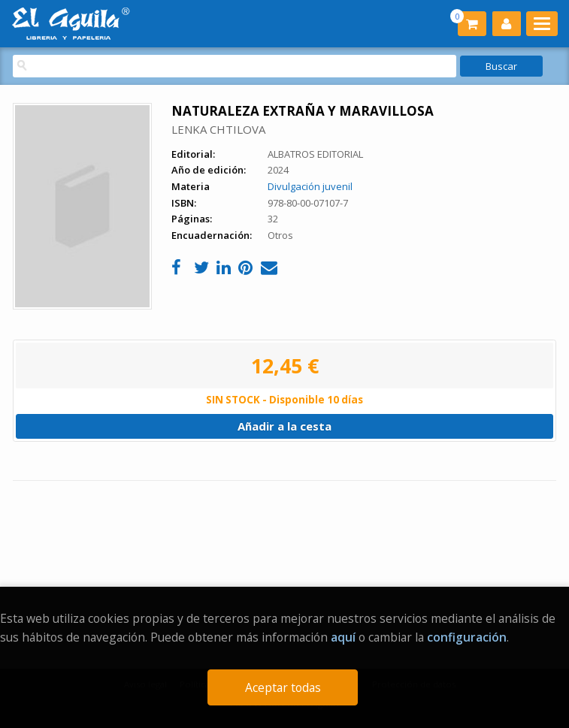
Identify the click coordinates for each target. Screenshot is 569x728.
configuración (467, 637)
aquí (343, 637)
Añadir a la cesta (284, 426)
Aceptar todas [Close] (283, 687)
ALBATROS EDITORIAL (315, 154)
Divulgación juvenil (310, 186)
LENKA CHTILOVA (218, 129)
